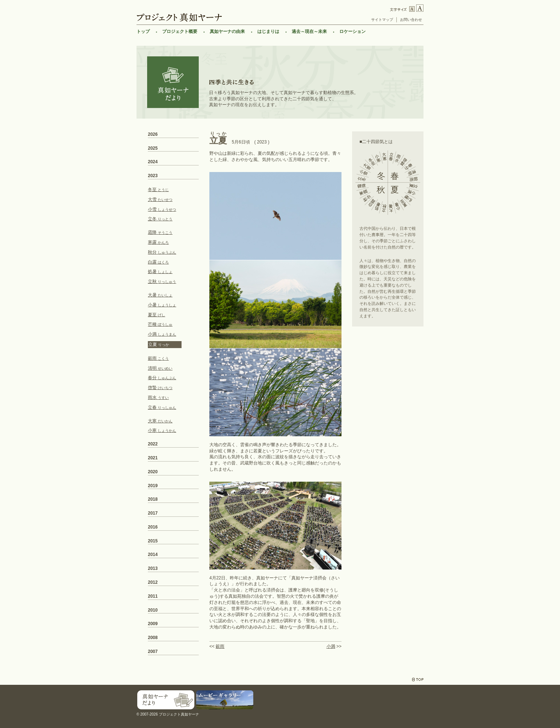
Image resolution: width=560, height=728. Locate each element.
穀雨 (220, 646)
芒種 (160, 324)
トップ (143, 31)
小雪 (162, 209)
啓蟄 (160, 388)
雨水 (158, 397)
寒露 (158, 242)
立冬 (160, 219)
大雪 (160, 199)
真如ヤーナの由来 (227, 31)
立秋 (162, 281)
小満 (331, 646)
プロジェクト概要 (180, 31)
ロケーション (352, 31)
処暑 (160, 272)
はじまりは (268, 31)
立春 (162, 407)
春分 (162, 378)
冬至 (158, 190)
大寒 (160, 421)
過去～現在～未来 (309, 31)
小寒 (162, 430)
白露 (158, 262)
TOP (418, 680)
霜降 (160, 232)
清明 (160, 368)
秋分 (162, 252)
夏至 (156, 315)
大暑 (160, 295)
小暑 (162, 305)
